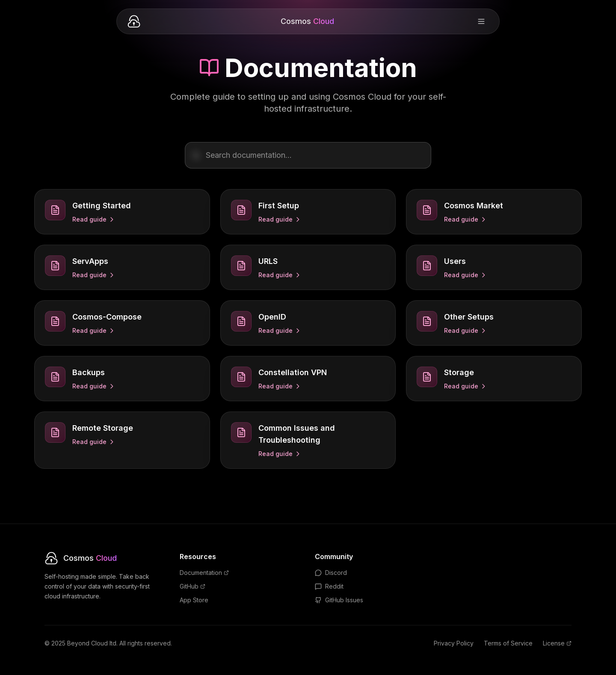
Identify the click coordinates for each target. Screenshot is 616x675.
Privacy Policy (454, 643)
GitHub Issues (339, 600)
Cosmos (307, 21)
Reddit (329, 586)
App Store (194, 600)
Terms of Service (508, 643)
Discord (331, 573)
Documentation (204, 573)
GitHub (192, 586)
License (557, 643)
